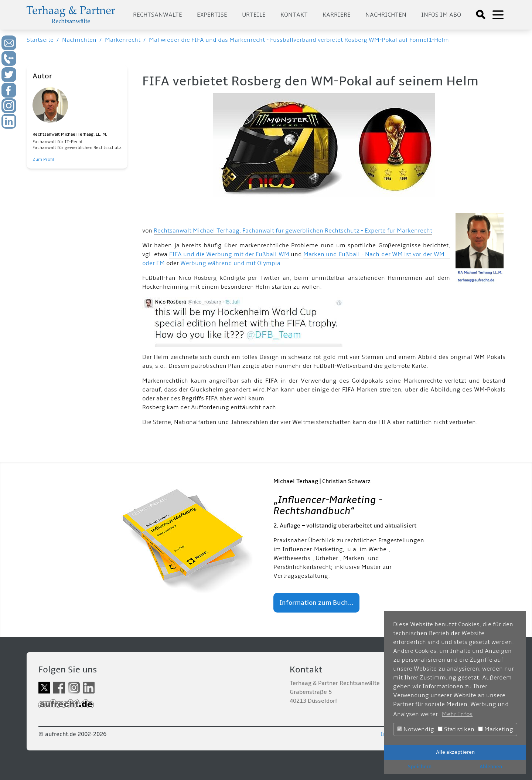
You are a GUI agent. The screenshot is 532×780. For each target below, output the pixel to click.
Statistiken (456, 729)
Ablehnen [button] (491, 767)
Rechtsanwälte (158, 15)
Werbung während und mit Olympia (230, 263)
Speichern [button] (420, 767)
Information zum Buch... (316, 603)
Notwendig (416, 729)
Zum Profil (43, 160)
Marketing (496, 729)
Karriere (337, 15)
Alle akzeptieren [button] (455, 752)
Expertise (212, 15)
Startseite (40, 40)
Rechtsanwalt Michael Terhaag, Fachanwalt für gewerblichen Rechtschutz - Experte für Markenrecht (293, 231)
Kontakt (294, 15)
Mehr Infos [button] (457, 714)
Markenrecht (123, 40)
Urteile (254, 15)
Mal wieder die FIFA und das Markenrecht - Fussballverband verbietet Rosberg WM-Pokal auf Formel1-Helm (299, 40)
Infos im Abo (441, 15)
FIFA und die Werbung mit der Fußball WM (229, 254)
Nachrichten (386, 15)
